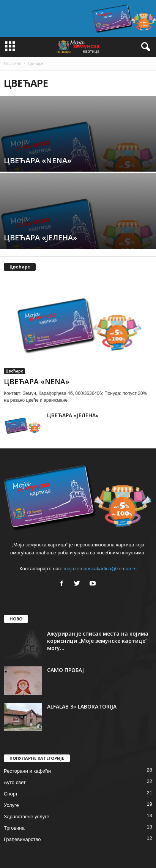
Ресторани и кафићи (27, 771)
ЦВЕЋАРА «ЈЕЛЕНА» (73, 415)
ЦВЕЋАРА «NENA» (37, 382)
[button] (144, 47)
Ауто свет (15, 782)
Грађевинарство (22, 839)
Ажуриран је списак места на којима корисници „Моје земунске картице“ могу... (98, 641)
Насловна (12, 63)
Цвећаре (14, 371)
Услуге (11, 805)
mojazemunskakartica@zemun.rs (100, 569)
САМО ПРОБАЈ (65, 670)
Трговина (14, 828)
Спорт (11, 794)
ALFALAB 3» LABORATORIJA (82, 706)
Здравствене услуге (27, 817)
